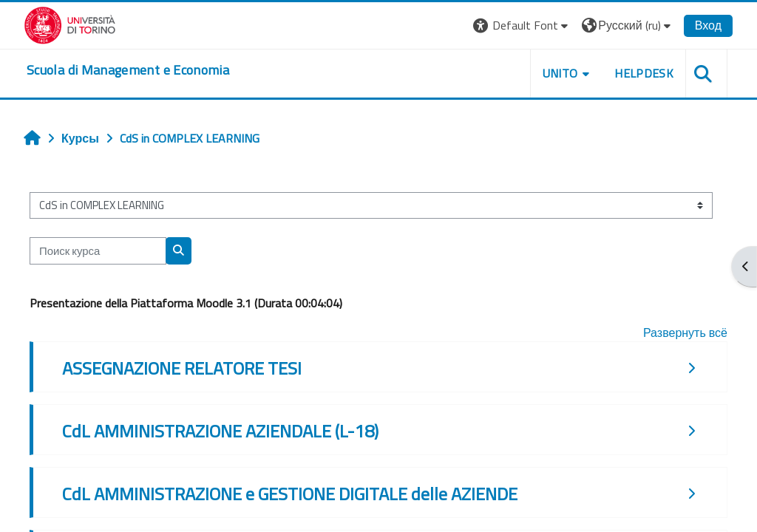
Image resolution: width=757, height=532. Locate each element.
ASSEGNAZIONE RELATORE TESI (182, 368)
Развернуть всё (685, 332)
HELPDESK (644, 73)
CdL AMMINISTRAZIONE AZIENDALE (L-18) (220, 431)
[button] (522, 25)
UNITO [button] (560, 73)
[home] (128, 70)
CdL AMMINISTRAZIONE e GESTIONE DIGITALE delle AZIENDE (290, 494)
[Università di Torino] (70, 24)
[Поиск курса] (98, 250)
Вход (708, 25)
